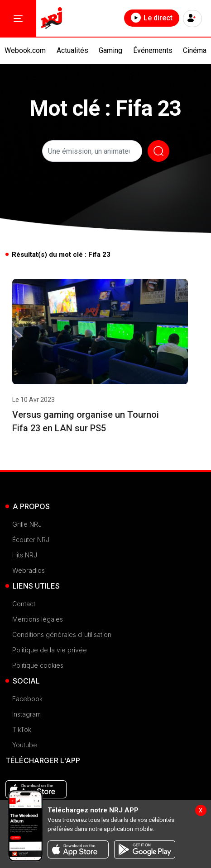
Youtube (25, 745)
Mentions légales (38, 619)
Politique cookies (38, 665)
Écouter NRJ (31, 540)
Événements (153, 50)
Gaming (110, 50)
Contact (24, 604)
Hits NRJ (25, 555)
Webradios (29, 570)
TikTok (22, 729)
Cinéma (195, 50)
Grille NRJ (27, 524)
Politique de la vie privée (50, 650)
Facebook (27, 699)
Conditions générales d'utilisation (62, 634)
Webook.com (25, 50)
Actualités (72, 50)
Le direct (152, 18)
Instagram (26, 714)
